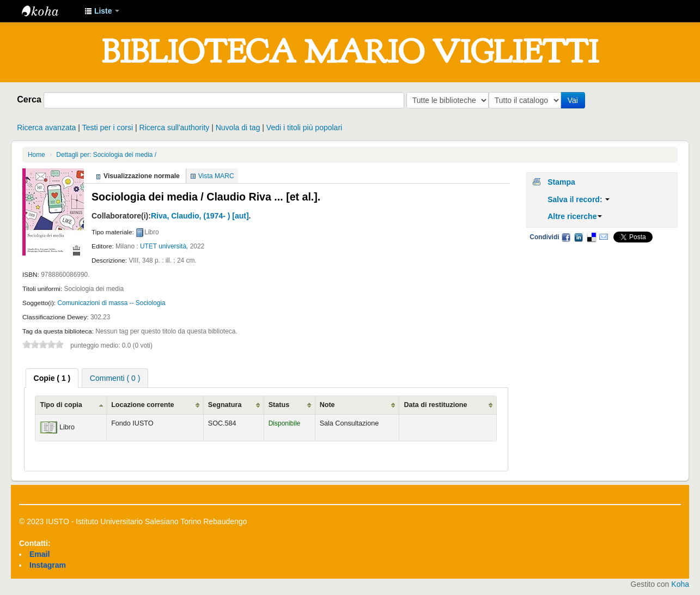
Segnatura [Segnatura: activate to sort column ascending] (225, 405)
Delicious (591, 237)
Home (36, 155)
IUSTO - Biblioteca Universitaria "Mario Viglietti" (49, 11)
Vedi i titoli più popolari (304, 127)
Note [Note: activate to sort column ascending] (327, 405)
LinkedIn (579, 237)
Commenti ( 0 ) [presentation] (115, 378)
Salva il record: (579, 199)
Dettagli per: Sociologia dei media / (106, 155)
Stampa (561, 182)
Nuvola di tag (238, 127)
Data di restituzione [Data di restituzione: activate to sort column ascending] (435, 405)
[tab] (52, 378)
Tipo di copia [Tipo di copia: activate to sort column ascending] (61, 405)
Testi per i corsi (108, 127)
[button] (102, 11)
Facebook (566, 237)
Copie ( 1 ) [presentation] (52, 378)
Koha (680, 584)
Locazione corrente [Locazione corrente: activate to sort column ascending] (142, 405)
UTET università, (164, 246)
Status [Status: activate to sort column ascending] (279, 405)
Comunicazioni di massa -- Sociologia (111, 303)
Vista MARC (216, 176)
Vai (575, 100)
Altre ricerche (575, 216)
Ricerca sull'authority (175, 127)
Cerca (29, 99)
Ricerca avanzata (46, 127)
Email (604, 237)
